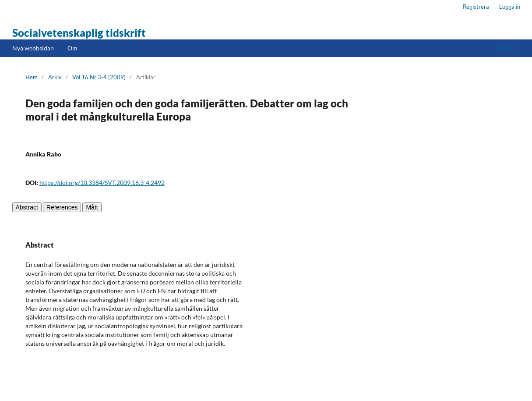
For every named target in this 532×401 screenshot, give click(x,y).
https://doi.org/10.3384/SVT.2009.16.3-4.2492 (102, 183)
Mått (92, 207)
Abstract (27, 207)
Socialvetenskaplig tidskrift (79, 33)
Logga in (510, 7)
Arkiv (55, 77)
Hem (32, 77)
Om (72, 48)
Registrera (476, 7)
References (62, 207)
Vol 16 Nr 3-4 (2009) (99, 77)
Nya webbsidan (33, 48)
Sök (506, 48)
